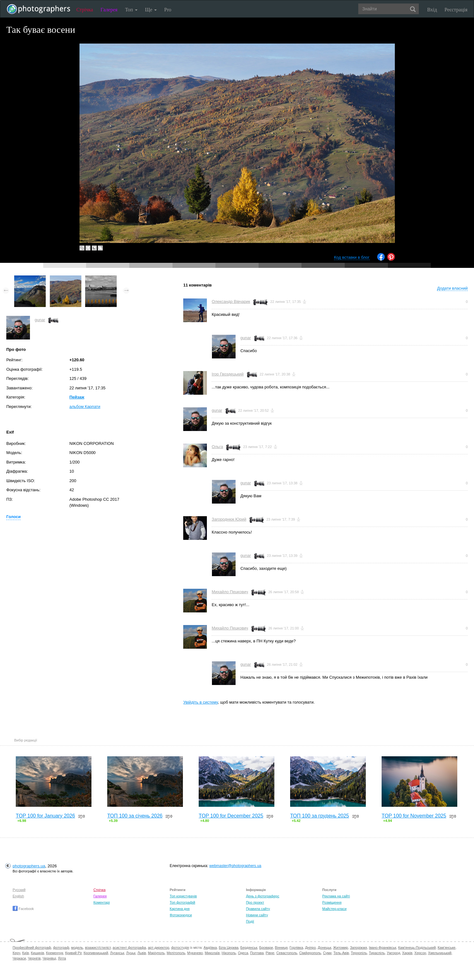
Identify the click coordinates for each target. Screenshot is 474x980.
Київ (25, 953)
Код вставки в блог (352, 257)
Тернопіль (359, 953)
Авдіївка (210, 948)
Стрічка (85, 10)
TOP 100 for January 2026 (45, 816)
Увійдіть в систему (201, 702)
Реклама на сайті (336, 896)
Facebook (23, 909)
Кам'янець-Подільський (417, 948)
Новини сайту (257, 915)
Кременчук (55, 953)
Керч (16, 953)
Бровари (266, 948)
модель (77, 948)
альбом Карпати (85, 407)
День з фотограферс (263, 896)
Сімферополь (310, 953)
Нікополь (229, 953)
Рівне (270, 953)
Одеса (243, 953)
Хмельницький (440, 953)
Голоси (13, 517)
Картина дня (180, 909)
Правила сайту (258, 909)
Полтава (257, 953)
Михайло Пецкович (230, 592)
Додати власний (452, 288)
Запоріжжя (359, 948)
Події (250, 921)
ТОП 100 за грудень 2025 (320, 816)
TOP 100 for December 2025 (231, 816)
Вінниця (281, 948)
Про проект (255, 902)
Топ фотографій (182, 902)
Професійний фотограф (32, 948)
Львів (142, 953)
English (18, 896)
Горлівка (296, 948)
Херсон (420, 953)
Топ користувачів (183, 896)
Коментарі (102, 902)
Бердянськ (249, 948)
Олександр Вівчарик (231, 301)
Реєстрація (456, 10)
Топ (131, 10)
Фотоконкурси (181, 915)
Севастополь (287, 953)
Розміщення (332, 902)
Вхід (432, 10)
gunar (40, 320)
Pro (168, 10)
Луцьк (131, 953)
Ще (151, 10)
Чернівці (49, 958)
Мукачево (195, 953)
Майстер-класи (334, 909)
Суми (327, 953)
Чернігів (34, 958)
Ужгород (394, 953)
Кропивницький (96, 953)
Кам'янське (447, 948)
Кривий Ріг (73, 953)
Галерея (109, 10)
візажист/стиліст (98, 948)
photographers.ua (29, 866)
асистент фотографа (129, 948)
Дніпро (310, 948)
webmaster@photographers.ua (235, 866)
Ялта (62, 958)
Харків (407, 953)
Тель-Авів (341, 953)
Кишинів (38, 953)
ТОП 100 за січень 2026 (135, 816)
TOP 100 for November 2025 (414, 816)
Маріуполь (156, 953)
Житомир (340, 948)
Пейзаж (77, 397)
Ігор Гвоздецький (228, 374)
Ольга (217, 447)
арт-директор (159, 948)
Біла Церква (229, 948)
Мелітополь (176, 953)
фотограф (61, 948)
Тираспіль (377, 953)
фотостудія (180, 948)
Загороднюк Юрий (229, 519)
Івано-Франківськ (383, 948)
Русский (19, 890)
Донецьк (324, 948)
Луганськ (117, 953)
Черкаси (19, 958)
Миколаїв (212, 953)
